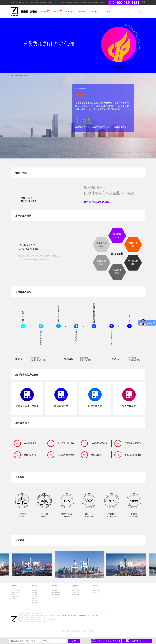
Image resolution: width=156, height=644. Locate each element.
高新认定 (35, 592)
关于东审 (63, 3)
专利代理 (35, 598)
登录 (143, 2)
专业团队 (55, 586)
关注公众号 (88, 3)
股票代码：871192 (98, 3)
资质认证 (14, 594)
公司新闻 (14, 598)
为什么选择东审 (16, 590)
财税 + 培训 (76, 590)
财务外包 (35, 596)
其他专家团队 (56, 594)
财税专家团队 (56, 592)
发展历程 (14, 596)
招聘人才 (95, 586)
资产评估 (35, 600)
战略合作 (75, 586)
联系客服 (81, 3)
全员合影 (55, 590)
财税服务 (35, 586)
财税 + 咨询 (76, 594)
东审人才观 (96, 590)
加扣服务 (35, 602)
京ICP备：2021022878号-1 (69, 615)
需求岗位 (95, 592)
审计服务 (35, 590)
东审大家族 (15, 592)
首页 (12, 76)
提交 (74, 641)
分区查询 (75, 3)
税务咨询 (35, 594)
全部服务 (69, 3)
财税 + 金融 (76, 592)
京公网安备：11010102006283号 (89, 615)
